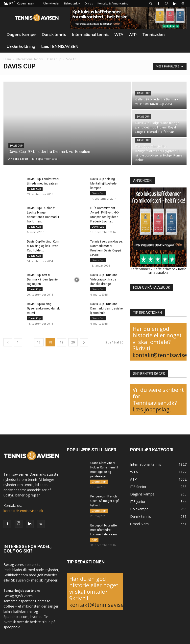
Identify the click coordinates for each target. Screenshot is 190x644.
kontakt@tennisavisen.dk (23, 511)
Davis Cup (54, 59)
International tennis (90, 35)
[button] (151, 3)
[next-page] (84, 342)
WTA (119, 35)
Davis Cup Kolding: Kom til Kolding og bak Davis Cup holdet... (43, 246)
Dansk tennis (54, 35)
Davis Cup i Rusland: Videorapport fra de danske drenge (104, 279)
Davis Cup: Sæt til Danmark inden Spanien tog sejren (43, 279)
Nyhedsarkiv (72, 3)
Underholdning (21, 46)
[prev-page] (8, 342)
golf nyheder (47, 575)
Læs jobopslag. (152, 409)
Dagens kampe (21, 35)
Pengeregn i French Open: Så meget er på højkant (105, 501)
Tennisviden (154, 35)
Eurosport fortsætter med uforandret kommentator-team (104, 530)
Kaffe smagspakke (167, 271)
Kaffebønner (140, 269)
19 (62, 342)
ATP (133, 35)
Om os (89, 3)
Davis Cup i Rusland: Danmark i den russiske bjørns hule (107, 308)
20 (73, 342)
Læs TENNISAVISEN (60, 46)
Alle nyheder (51, 3)
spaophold (12, 627)
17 (39, 342)
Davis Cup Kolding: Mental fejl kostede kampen (103, 184)
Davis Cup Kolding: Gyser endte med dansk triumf (43, 308)
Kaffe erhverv (164, 269)
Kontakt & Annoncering (113, 3)
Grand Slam (99, 482)
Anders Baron (18, 159)
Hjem (7, 59)
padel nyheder (47, 570)
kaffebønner (23, 611)
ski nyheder (48, 580)
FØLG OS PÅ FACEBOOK (152, 287)
